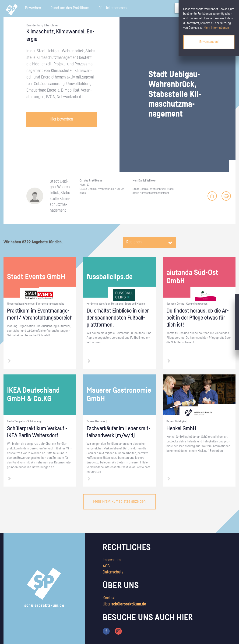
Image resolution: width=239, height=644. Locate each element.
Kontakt (109, 598)
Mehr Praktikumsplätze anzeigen (119, 502)
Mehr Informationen (216, 28)
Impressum (112, 560)
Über (124, 604)
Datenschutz (113, 572)
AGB (106, 566)
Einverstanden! (209, 42)
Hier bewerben (61, 119)
